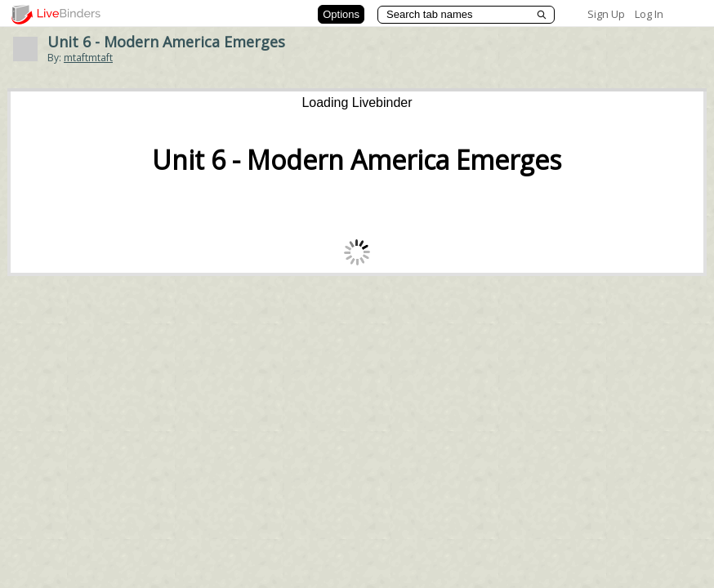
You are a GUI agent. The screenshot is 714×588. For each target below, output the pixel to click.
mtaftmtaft (88, 58)
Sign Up (606, 14)
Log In (649, 14)
